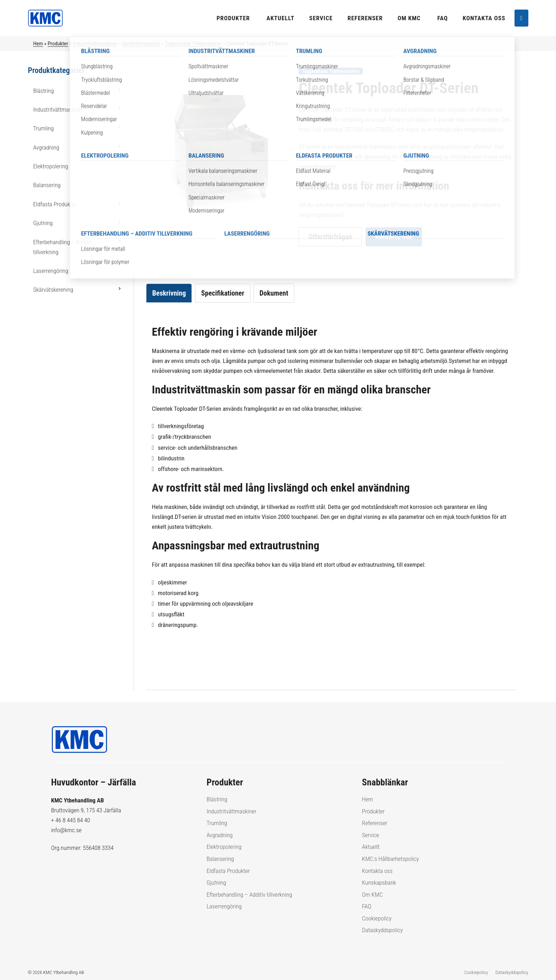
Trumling (43, 128)
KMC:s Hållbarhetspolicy (391, 859)
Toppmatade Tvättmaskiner (193, 44)
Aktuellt (281, 18)
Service (321, 18)
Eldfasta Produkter (55, 204)
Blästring (43, 91)
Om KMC (409, 18)
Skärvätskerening (53, 290)
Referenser (365, 18)
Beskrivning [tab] (169, 293)
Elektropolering (51, 166)
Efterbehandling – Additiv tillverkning (62, 247)
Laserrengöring (51, 271)
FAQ (443, 18)
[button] (119, 90)
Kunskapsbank (379, 883)
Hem (38, 44)
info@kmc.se (66, 830)
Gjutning (43, 223)
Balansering (47, 185)
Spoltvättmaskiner (141, 44)
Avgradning (46, 147)
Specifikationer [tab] (223, 293)
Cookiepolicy (377, 918)
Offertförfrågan (330, 237)
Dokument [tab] (274, 293)
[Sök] (521, 18)
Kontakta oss (484, 18)
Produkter (233, 18)
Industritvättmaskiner (95, 44)
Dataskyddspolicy (382, 930)
